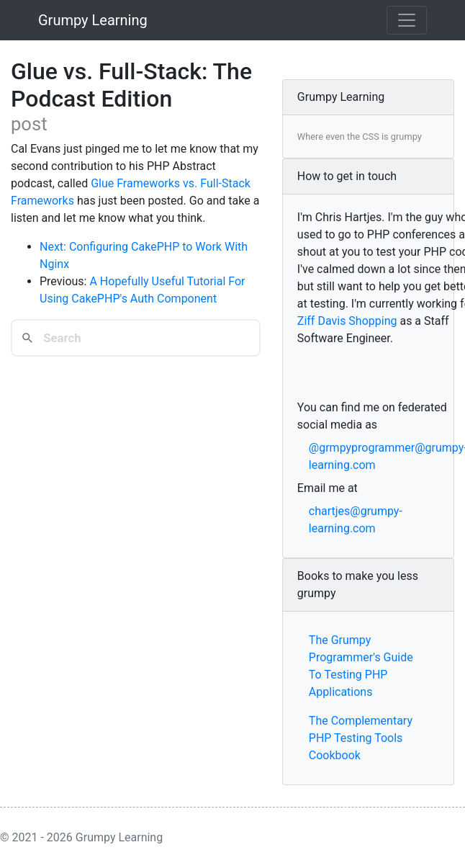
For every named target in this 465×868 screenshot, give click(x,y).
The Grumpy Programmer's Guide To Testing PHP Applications (361, 666)
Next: (54, 247)
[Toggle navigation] (407, 20)
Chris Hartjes (349, 217)
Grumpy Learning (93, 20)
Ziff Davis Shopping (347, 321)
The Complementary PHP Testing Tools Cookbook (361, 738)
